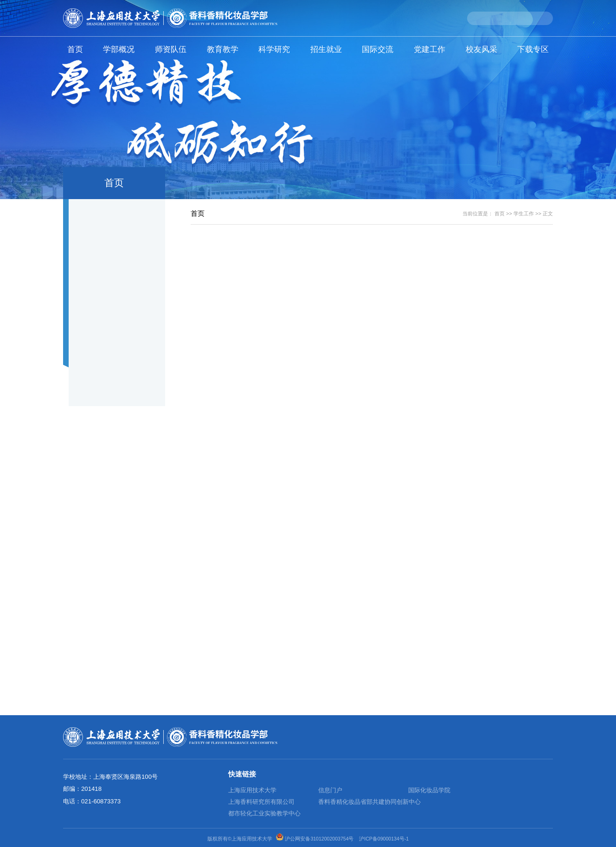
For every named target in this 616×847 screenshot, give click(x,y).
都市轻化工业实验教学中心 (264, 813)
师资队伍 (171, 49)
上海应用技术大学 (252, 790)
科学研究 (274, 49)
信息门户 (330, 790)
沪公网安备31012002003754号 (319, 839)
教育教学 (223, 49)
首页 (75, 49)
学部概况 (119, 49)
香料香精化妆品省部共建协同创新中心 (369, 802)
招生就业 (326, 49)
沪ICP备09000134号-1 (384, 839)
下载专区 (533, 49)
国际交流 (378, 49)
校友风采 (481, 49)
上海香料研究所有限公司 (261, 802)
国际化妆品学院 (429, 790)
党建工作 (430, 49)
